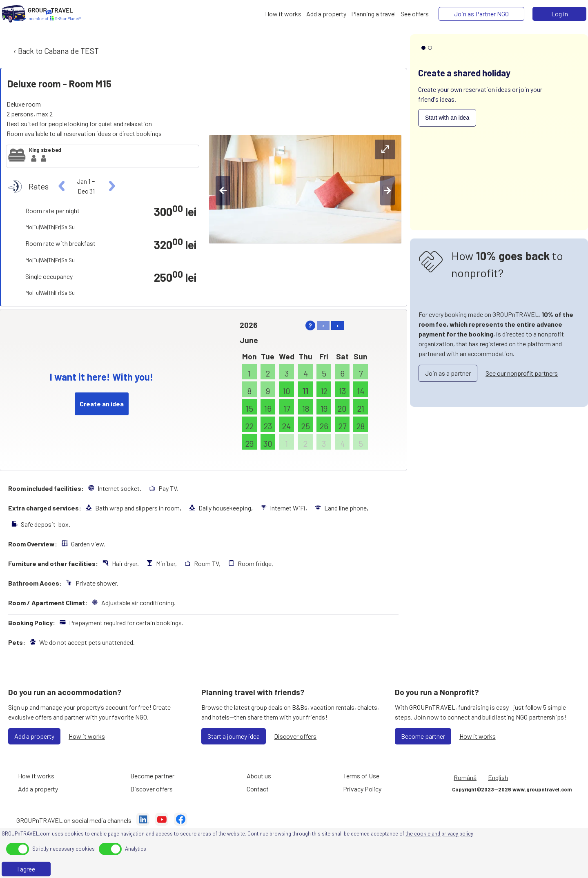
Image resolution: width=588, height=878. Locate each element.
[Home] (14, 14)
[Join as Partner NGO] (481, 14)
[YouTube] (162, 820)
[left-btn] (223, 191)
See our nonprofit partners (522, 373)
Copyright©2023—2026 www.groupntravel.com (512, 789)
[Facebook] (180, 820)
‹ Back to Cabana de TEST (55, 51)
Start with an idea (447, 118)
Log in (560, 14)
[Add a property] (326, 14)
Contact (258, 789)
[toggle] (18, 849)
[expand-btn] (385, 149)
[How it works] (283, 14)
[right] (111, 186)
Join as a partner (448, 373)
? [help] (310, 325)
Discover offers (295, 736)
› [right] (338, 325)
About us (259, 776)
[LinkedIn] (143, 820)
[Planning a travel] (373, 14)
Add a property (34, 736)
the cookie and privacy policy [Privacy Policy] (439, 833)
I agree (26, 869)
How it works (87, 736)
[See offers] (415, 14)
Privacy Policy (362, 789)
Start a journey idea (234, 736)
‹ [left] (323, 325)
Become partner (423, 736)
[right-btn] (388, 191)
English (498, 777)
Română (465, 777)
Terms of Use (361, 776)
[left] (62, 186)
